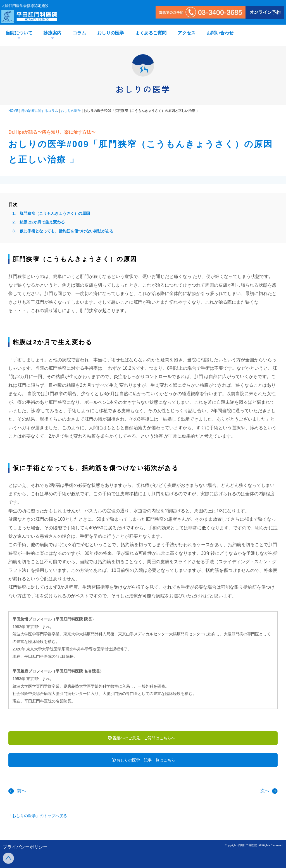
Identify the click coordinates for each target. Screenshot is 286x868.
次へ (269, 795)
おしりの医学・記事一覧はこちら (143, 763)
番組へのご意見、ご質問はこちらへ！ (143, 739)
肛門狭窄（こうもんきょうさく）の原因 (55, 213)
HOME (13, 111)
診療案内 (53, 33)
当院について (19, 33)
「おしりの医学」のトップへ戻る (38, 819)
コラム (79, 33)
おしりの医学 (111, 33)
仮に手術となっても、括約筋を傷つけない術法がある (66, 231)
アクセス (187, 33)
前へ (17, 795)
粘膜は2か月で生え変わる (42, 222)
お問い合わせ (220, 33)
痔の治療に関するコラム (40, 111)
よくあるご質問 (151, 33)
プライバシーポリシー (25, 847)
